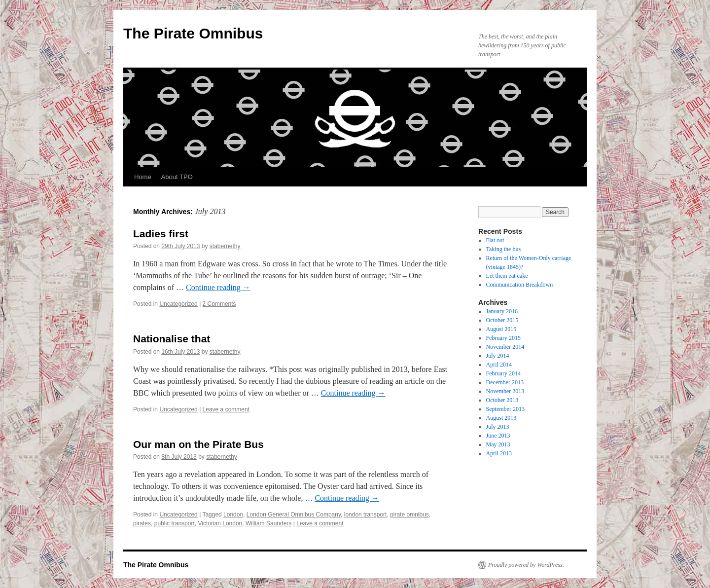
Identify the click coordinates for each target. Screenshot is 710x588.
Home (143, 177)
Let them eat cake (507, 276)
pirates (142, 523)
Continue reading (218, 287)
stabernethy (225, 246)
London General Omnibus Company (294, 514)
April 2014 (499, 365)
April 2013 (499, 453)
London (233, 514)
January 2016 (502, 311)
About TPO (177, 177)
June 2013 (498, 436)
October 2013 (502, 400)
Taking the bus (503, 249)
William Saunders (268, 523)
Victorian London (220, 523)
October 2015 (502, 320)
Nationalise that (172, 339)
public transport (175, 523)
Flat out (495, 240)
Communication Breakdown (520, 285)
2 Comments (219, 304)
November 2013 (505, 391)
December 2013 (505, 382)
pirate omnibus (409, 514)
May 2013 (498, 444)
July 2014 (498, 356)
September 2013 (505, 409)
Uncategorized (178, 304)
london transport (366, 514)
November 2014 (505, 347)
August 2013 (501, 418)
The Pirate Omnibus (193, 33)
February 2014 (503, 373)
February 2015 (503, 338)
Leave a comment (226, 409)
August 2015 (501, 329)
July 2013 (498, 427)
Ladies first (161, 234)
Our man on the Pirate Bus (198, 444)
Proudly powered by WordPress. (526, 565)
